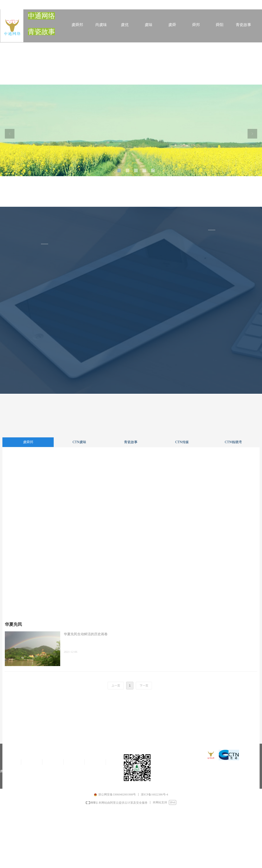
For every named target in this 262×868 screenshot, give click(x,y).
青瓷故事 (131, 442)
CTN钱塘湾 (233, 442)
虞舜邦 (28, 442)
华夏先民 (13, 624)
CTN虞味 (79, 442)
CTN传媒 (182, 442)
